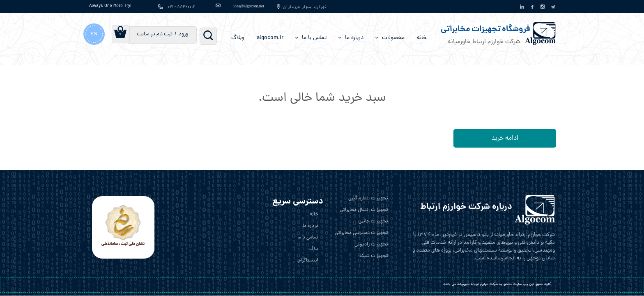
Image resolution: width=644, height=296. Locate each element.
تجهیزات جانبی (373, 222)
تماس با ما (314, 38)
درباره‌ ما (354, 38)
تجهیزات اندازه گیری (368, 199)
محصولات (393, 38)
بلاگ (314, 249)
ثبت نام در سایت (155, 34)
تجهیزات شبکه (374, 256)
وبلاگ (238, 38)
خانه (422, 38)
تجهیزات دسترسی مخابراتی (361, 233)
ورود (183, 34)
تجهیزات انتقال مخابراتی (364, 210)
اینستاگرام (308, 261)
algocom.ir (270, 38)
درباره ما (310, 226)
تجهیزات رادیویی (371, 245)
